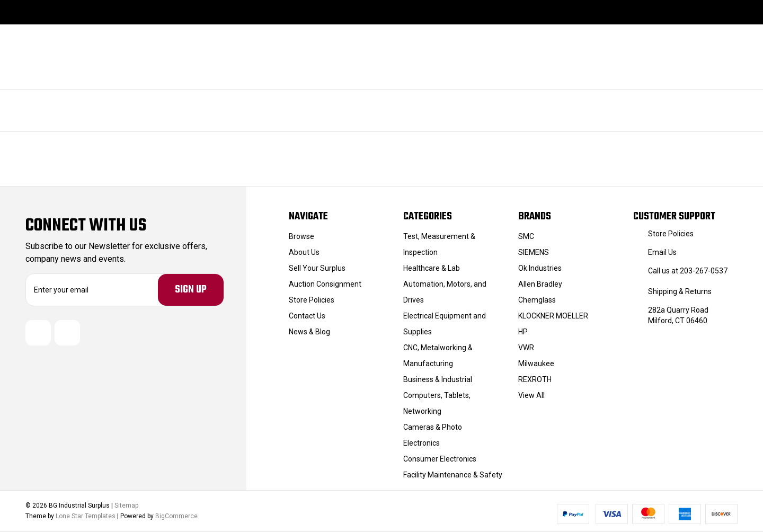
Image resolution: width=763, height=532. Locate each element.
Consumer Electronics (440, 459)
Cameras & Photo (433, 427)
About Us (304, 252)
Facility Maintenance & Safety (453, 475)
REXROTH (535, 379)
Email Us (662, 252)
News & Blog (309, 332)
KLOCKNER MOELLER (553, 316)
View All (531, 395)
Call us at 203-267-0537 (688, 271)
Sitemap (126, 506)
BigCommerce (176, 517)
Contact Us (307, 316)
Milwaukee (536, 363)
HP (523, 332)
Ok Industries (540, 268)
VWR (526, 348)
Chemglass (537, 300)
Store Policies (312, 300)
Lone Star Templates (86, 517)
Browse (301, 236)
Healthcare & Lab (432, 268)
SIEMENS (534, 252)
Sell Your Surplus (317, 268)
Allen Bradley (540, 284)
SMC (526, 236)
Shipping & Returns (680, 291)
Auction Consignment (325, 284)
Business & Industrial (438, 379)
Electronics (422, 443)
